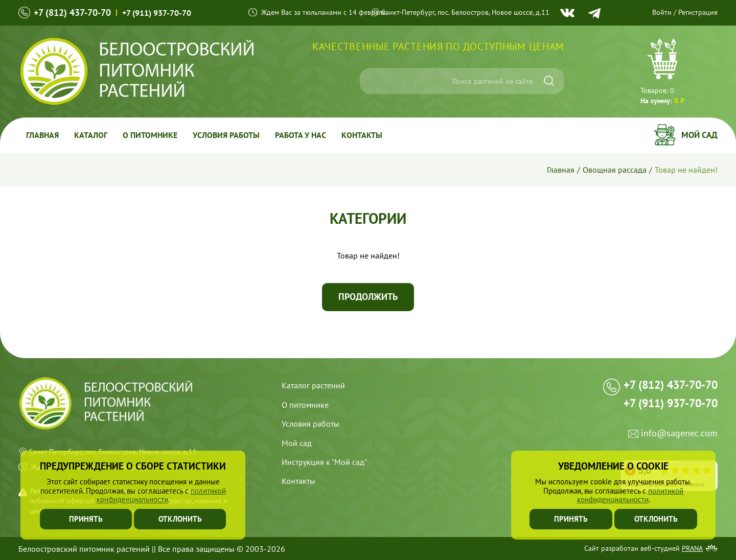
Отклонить (656, 519)
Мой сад (699, 135)
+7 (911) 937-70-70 (157, 13)
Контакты (362, 135)
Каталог (91, 135)
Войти (662, 12)
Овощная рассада (615, 170)
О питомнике (150, 135)
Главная (42, 135)
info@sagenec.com (679, 434)
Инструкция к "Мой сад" (324, 462)
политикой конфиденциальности (630, 495)
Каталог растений (313, 385)
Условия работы (226, 135)
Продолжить (368, 297)
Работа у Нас (301, 135)
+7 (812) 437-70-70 (72, 13)
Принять (571, 519)
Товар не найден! (686, 170)
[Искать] (549, 81)
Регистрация (698, 12)
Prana (692, 548)
